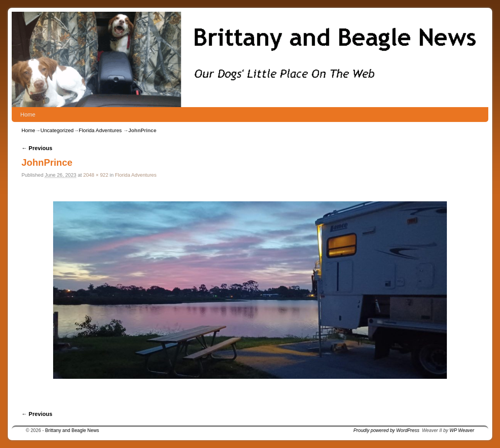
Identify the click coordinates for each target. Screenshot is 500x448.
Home (28, 115)
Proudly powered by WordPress (387, 430)
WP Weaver (462, 430)
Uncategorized (57, 130)
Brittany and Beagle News (72, 430)
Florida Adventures (100, 130)
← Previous (37, 148)
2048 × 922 (96, 175)
